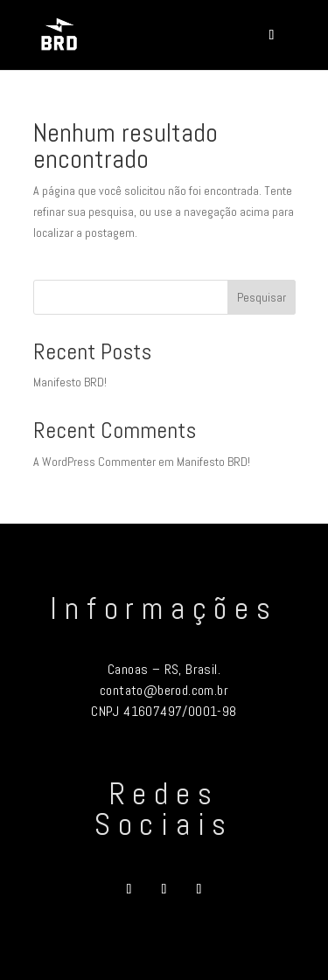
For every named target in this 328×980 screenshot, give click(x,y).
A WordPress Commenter (94, 462)
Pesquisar (262, 297)
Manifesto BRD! (70, 382)
